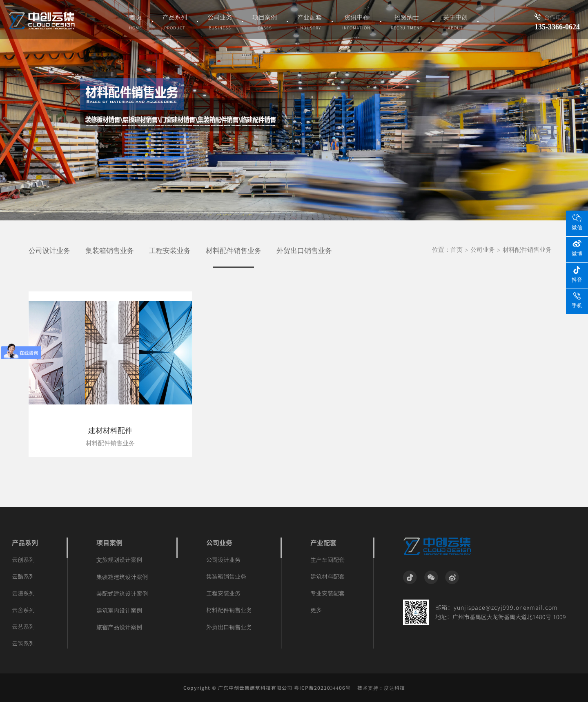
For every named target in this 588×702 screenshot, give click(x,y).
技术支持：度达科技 (381, 688)
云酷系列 (23, 576)
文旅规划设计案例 (119, 560)
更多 (316, 610)
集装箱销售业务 (110, 251)
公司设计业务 (49, 251)
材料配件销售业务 (234, 251)
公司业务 (483, 250)
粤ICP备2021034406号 (322, 688)
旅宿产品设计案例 (119, 627)
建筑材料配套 (327, 576)
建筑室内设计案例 (119, 610)
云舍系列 (23, 610)
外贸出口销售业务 (304, 251)
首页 (457, 250)
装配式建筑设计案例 (122, 593)
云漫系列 (23, 593)
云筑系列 (23, 643)
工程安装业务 (170, 251)
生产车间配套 (327, 560)
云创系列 (23, 560)
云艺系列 (23, 626)
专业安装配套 (327, 593)
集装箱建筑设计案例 (122, 577)
